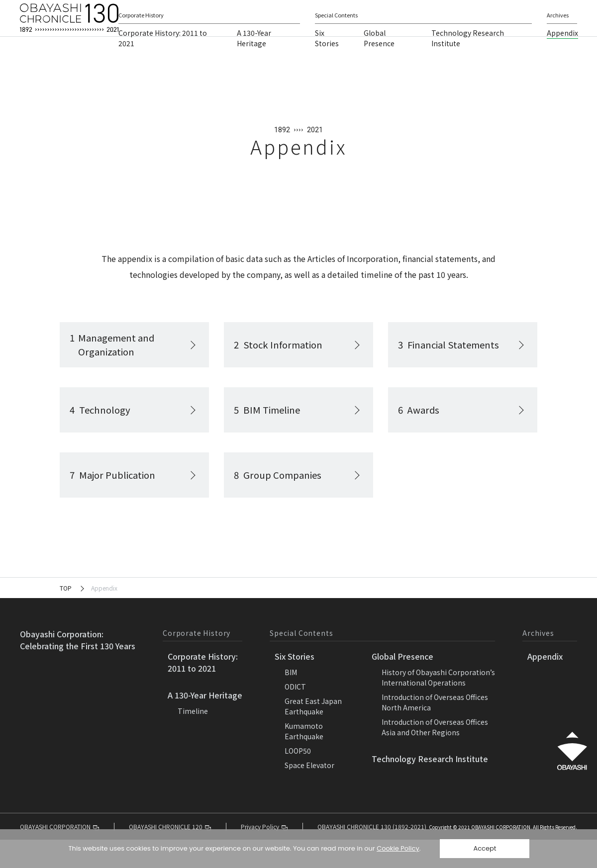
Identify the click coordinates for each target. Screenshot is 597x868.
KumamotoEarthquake (304, 759)
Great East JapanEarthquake (313, 735)
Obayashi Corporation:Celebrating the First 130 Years (78, 668)
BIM (291, 700)
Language (532, 12)
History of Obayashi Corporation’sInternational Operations (438, 706)
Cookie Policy (398, 848)
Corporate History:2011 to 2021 (203, 691)
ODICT (295, 715)
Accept (485, 848)
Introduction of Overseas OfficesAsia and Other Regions (435, 755)
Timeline (193, 739)
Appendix (562, 52)
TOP (66, 616)
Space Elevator (309, 793)
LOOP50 (298, 779)
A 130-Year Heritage (254, 57)
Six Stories (327, 57)
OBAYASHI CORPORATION (450, 12)
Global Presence (379, 57)
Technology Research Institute (430, 787)
